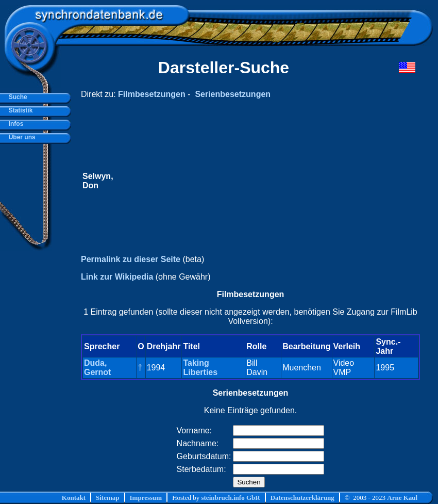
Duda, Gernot (97, 368)
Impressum (146, 498)
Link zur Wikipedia (117, 277)
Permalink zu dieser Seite (131, 259)
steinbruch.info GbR (230, 498)
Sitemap (108, 498)
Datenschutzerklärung (302, 498)
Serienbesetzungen (233, 94)
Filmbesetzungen (152, 94)
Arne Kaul (402, 498)
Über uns (20, 137)
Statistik (19, 110)
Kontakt (74, 498)
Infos (14, 124)
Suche (16, 97)
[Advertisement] (245, 181)
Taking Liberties (200, 368)
